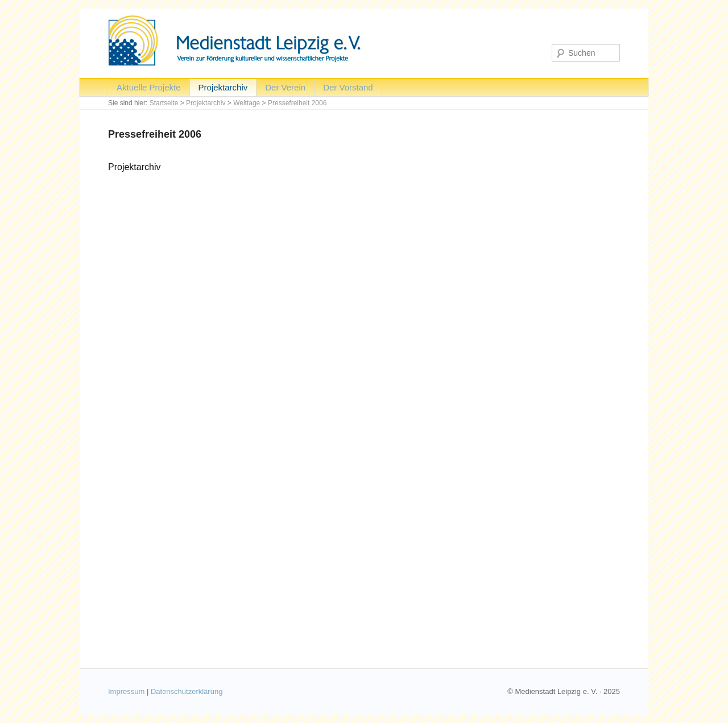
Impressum (126, 691)
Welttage (247, 103)
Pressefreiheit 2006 (297, 103)
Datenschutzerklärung (187, 691)
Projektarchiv (223, 87)
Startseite (164, 103)
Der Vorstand (348, 87)
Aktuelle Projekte (149, 87)
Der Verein (285, 87)
